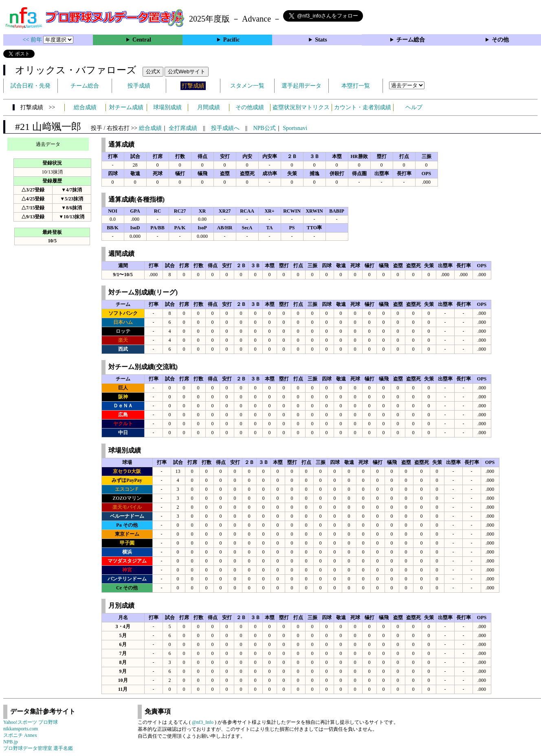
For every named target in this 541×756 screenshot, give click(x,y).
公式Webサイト (187, 71)
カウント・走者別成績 (363, 107)
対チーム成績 (126, 107)
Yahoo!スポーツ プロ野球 (31, 722)
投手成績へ (225, 128)
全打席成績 (183, 128)
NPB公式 (264, 128)
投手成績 (139, 86)
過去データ (48, 144)
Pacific (231, 40)
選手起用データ (301, 86)
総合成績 (85, 107)
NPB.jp (11, 742)
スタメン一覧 (247, 86)
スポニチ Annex (20, 735)
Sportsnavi (295, 128)
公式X (153, 71)
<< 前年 (33, 40)
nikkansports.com (21, 729)
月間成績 (209, 107)
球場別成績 (167, 107)
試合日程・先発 (31, 86)
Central (142, 40)
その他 (500, 40)
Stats (321, 40)
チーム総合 (411, 40)
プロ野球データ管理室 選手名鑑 (38, 748)
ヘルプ (414, 107)
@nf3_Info (203, 722)
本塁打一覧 (356, 86)
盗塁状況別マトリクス (301, 107)
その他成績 (250, 107)
